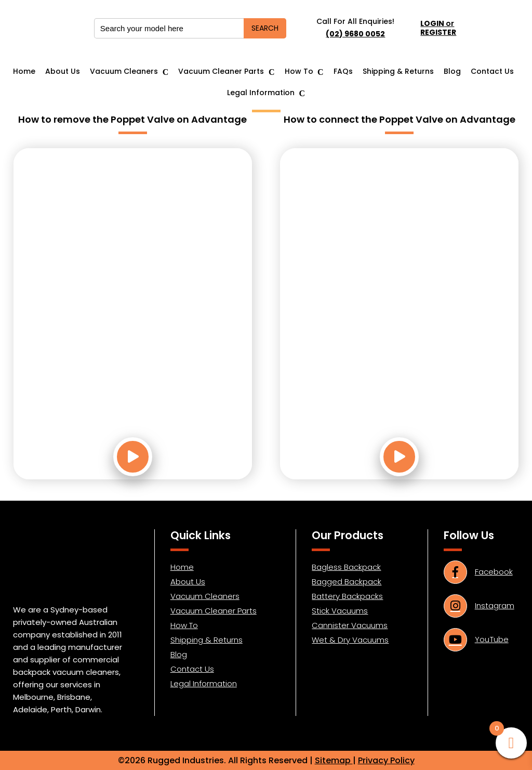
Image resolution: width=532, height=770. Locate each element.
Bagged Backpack (347, 582)
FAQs (343, 71)
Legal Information (261, 93)
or (438, 28)
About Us (63, 71)
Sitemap (334, 760)
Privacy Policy (386, 760)
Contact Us (492, 71)
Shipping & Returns (398, 71)
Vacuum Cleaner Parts (221, 71)
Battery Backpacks (347, 596)
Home (24, 71)
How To (299, 71)
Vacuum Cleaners (124, 71)
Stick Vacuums (340, 611)
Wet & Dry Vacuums (350, 640)
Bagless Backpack (346, 567)
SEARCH (265, 28)
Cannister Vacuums (350, 625)
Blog (452, 71)
